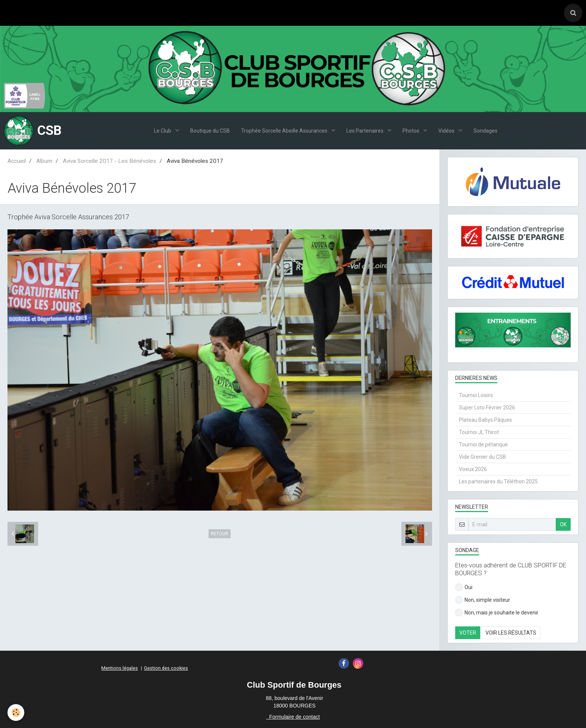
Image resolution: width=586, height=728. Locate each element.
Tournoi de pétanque (483, 444)
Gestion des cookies (166, 668)
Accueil (17, 161)
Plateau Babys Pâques (485, 420)
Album (44, 161)
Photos (411, 131)
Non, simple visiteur (483, 600)
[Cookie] (16, 712)
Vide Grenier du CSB (482, 457)
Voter (468, 633)
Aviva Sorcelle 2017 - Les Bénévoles (110, 161)
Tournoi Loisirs (476, 395)
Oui (464, 587)
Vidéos (447, 131)
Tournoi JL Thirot (479, 432)
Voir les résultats (511, 633)
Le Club (163, 131)
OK (563, 524)
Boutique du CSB (210, 131)
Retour (220, 534)
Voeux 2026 (473, 469)
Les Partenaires (366, 131)
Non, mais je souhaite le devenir (497, 613)
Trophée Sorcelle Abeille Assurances (285, 131)
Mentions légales (120, 668)
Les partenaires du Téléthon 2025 (498, 481)
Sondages (485, 131)
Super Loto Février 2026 (487, 408)
